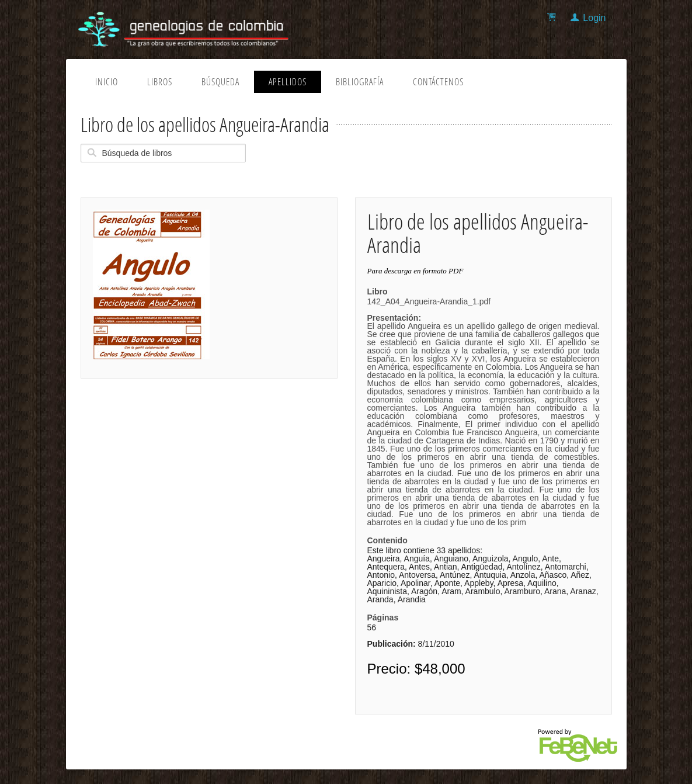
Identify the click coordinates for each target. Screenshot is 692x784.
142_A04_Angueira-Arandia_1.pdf (484, 412)
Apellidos (288, 82)
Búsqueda (220, 82)
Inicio (107, 82)
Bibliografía (360, 82)
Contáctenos (438, 82)
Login (594, 18)
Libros (160, 82)
